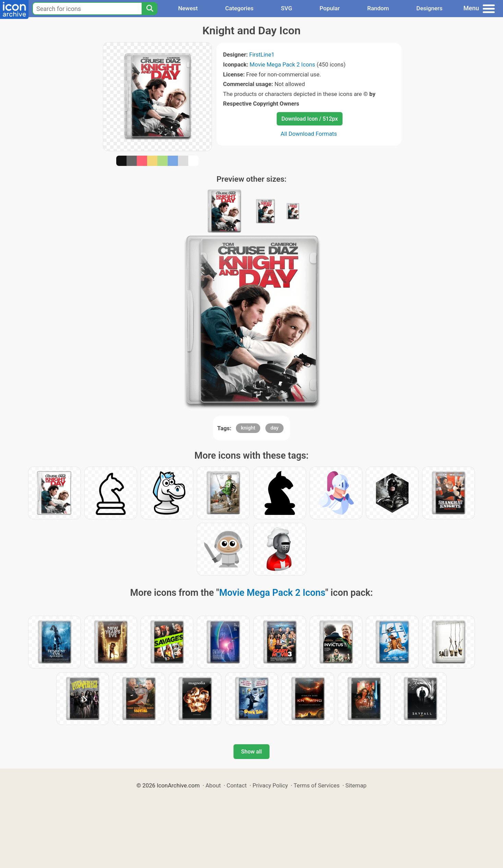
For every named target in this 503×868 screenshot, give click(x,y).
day (275, 428)
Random (378, 8)
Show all (251, 752)
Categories (239, 8)
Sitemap (356, 785)
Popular (330, 8)
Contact (237, 785)
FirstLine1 (262, 55)
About (213, 785)
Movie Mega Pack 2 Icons (282, 64)
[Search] (149, 9)
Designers (429, 8)
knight (248, 428)
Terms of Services (316, 785)
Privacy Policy (270, 785)
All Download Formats (309, 134)
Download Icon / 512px (310, 119)
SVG (286, 8)
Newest (188, 8)
